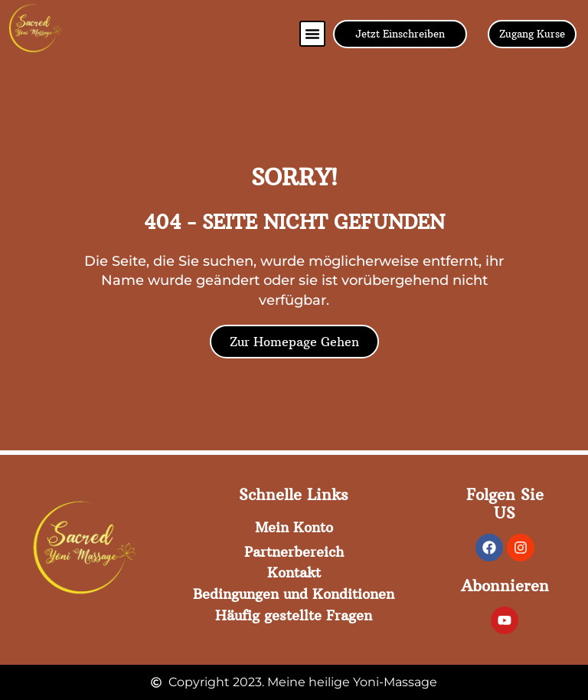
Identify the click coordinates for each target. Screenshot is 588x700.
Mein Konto (294, 527)
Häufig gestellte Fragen (294, 615)
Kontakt (294, 572)
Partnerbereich (294, 551)
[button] (312, 34)
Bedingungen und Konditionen (294, 594)
